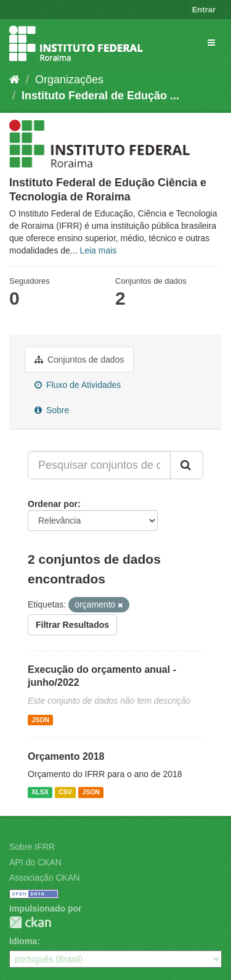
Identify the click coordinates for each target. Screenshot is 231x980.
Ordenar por (53, 504)
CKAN (30, 922)
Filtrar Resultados (72, 625)
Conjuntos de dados (79, 360)
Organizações (69, 80)
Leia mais (98, 250)
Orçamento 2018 (66, 756)
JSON (40, 720)
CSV (65, 792)
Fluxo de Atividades (78, 385)
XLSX (40, 792)
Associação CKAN (44, 878)
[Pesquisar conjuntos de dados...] (99, 465)
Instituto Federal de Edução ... (100, 96)
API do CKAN (35, 862)
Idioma (23, 941)
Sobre (52, 410)
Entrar (204, 10)
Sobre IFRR (32, 847)
